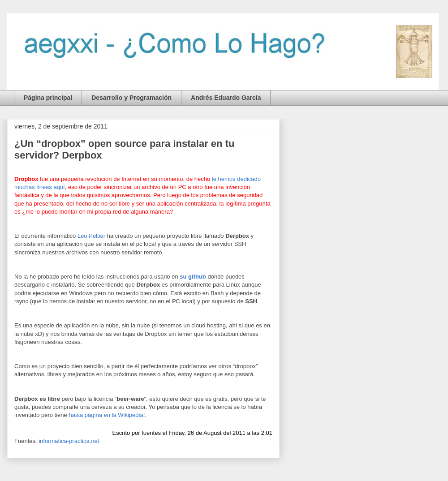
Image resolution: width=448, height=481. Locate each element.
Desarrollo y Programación (131, 98)
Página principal (48, 98)
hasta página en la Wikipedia (106, 415)
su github (193, 277)
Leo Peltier (91, 236)
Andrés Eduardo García (226, 98)
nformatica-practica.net (69, 441)
